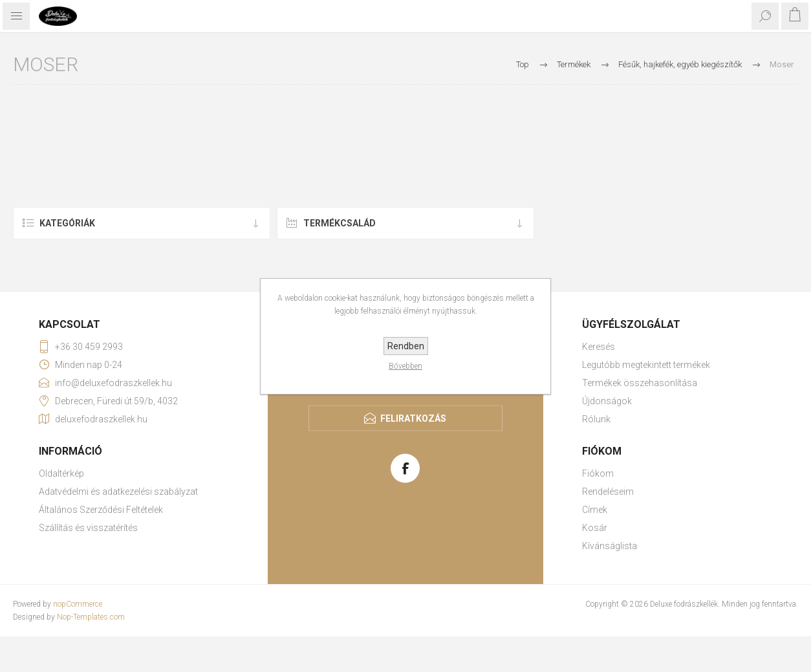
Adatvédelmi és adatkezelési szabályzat (118, 492)
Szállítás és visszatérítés (88, 528)
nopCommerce (78, 604)
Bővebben (405, 366)
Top (523, 64)
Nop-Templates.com (91, 617)
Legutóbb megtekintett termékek (646, 365)
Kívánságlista (610, 546)
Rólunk (596, 419)
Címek (595, 510)
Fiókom (598, 473)
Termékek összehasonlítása (640, 383)
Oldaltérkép (61, 473)
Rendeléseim (608, 492)
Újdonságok (607, 401)
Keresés (599, 347)
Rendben (406, 346)
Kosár (595, 528)
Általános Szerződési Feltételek (101, 510)
